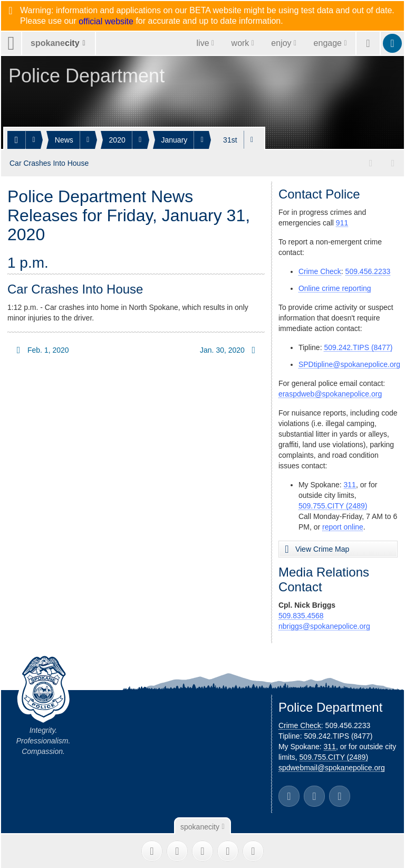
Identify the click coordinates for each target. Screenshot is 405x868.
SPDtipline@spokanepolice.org (349, 363)
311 (350, 484)
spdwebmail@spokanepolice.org (332, 767)
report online (343, 526)
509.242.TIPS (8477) (358, 346)
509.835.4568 (301, 615)
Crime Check (320, 270)
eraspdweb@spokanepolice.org (330, 393)
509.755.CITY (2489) (333, 505)
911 (342, 222)
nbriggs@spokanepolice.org (324, 625)
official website (106, 22)
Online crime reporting (335, 287)
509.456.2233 (368, 270)
